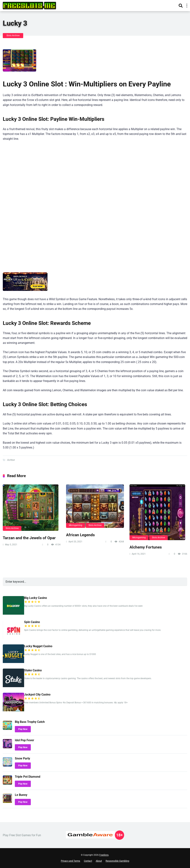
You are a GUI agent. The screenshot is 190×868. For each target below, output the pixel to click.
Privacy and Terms (71, 861)
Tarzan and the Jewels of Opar (29, 538)
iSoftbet (11, 460)
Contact (88, 861)
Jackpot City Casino (37, 694)
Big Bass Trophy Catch (30, 722)
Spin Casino (32, 622)
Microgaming (76, 525)
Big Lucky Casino (36, 598)
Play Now (23, 729)
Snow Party (22, 758)
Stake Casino (33, 670)
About (99, 861)
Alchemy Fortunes (146, 547)
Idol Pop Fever (24, 740)
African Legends (80, 535)
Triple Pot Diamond (28, 777)
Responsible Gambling (117, 861)
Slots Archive (13, 36)
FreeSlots (104, 855)
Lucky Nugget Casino (38, 646)
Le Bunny (21, 795)
